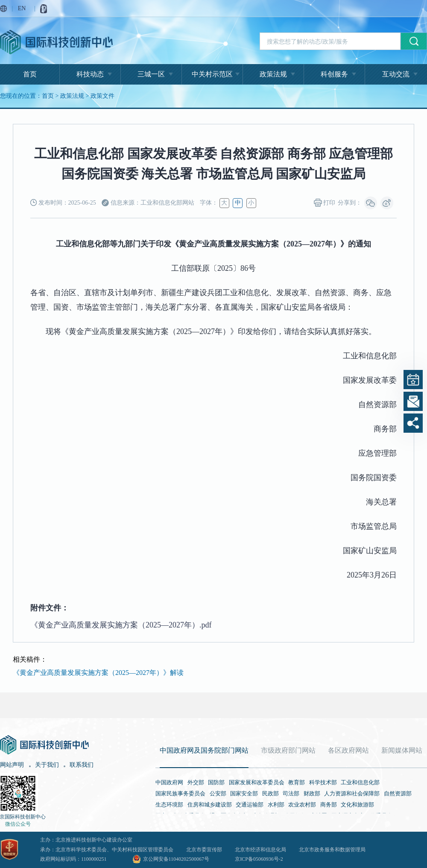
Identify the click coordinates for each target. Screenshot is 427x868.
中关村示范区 (212, 74)
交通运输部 (250, 805)
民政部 (271, 793)
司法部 (291, 793)
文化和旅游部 (357, 805)
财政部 (312, 793)
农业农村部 (302, 805)
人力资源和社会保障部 (352, 793)
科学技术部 (323, 782)
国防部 (216, 782)
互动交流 (396, 74)
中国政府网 (169, 782)
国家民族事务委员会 (180, 793)
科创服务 (334, 74)
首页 (30, 74)
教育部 (297, 782)
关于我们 (47, 765)
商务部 (329, 805)
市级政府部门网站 (288, 750)
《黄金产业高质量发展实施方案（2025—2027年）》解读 (98, 673)
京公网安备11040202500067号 (176, 859)
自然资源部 (398, 793)
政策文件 (102, 96)
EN (22, 8)
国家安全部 (244, 793)
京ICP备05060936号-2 (259, 859)
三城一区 (151, 74)
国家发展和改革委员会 (257, 782)
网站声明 (12, 765)
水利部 (276, 805)
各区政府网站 (348, 750)
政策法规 (273, 74)
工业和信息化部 (360, 782)
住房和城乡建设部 (210, 805)
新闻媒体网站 (402, 750)
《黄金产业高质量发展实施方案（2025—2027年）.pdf (121, 625)
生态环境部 (169, 805)
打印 (325, 203)
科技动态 (90, 74)
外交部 (196, 782)
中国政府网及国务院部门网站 (204, 750)
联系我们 (82, 765)
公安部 (218, 793)
